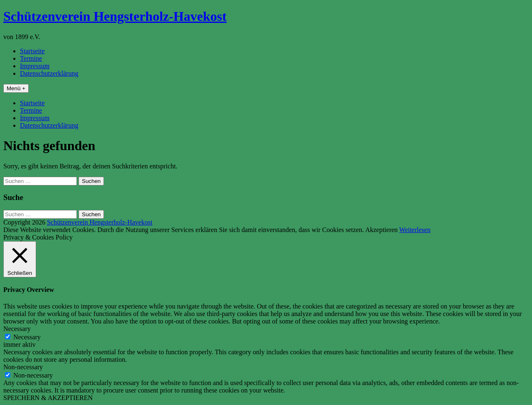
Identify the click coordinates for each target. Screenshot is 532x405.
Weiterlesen (415, 230)
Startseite (32, 51)
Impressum (35, 66)
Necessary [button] (17, 329)
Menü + (16, 88)
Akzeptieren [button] (382, 230)
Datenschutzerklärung (49, 73)
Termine (31, 58)
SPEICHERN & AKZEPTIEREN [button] (48, 398)
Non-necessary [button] (23, 367)
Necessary (27, 337)
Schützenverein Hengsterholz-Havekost (115, 16)
